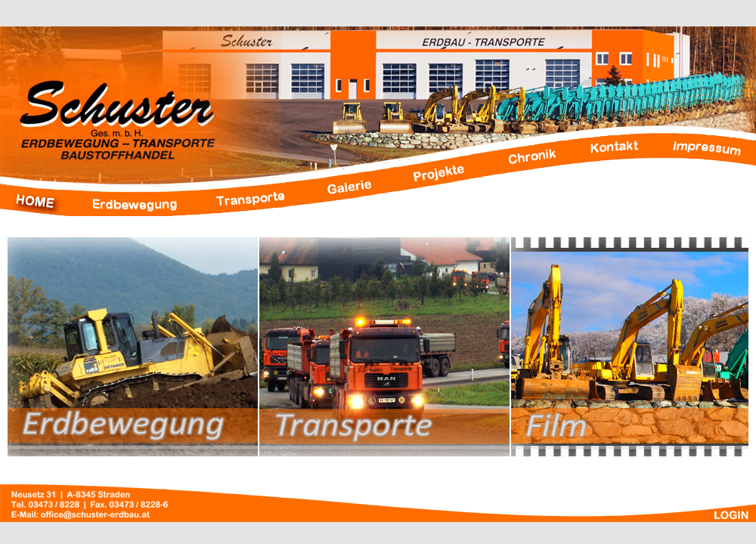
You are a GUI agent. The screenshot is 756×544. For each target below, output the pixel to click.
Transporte (385, 347)
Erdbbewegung (133, 347)
